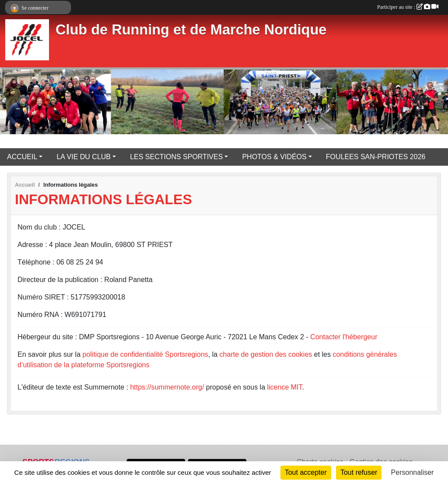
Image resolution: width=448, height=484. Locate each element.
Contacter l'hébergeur (344, 337)
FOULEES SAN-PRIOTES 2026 (376, 157)
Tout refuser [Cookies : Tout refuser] (359, 472)
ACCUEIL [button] (22, 157)
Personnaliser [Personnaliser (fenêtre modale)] (413, 472)
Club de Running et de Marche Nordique (191, 30)
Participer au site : (408, 7)
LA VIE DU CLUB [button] (84, 157)
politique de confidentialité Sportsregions (145, 354)
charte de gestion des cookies (266, 354)
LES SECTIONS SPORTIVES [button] (176, 157)
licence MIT (284, 387)
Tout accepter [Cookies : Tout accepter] (306, 472)
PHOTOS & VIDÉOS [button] (274, 157)
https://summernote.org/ (167, 387)
